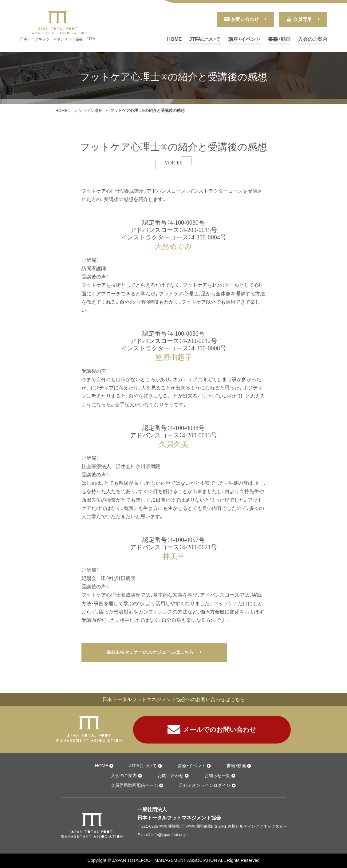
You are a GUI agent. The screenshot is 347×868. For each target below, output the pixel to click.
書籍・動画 (279, 39)
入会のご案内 (313, 39)
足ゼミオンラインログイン (205, 785)
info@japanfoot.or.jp (169, 835)
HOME (174, 39)
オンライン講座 (89, 110)
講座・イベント (244, 39)
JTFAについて (205, 39)
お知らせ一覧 (217, 775)
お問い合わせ (241, 19)
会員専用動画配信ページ (134, 785)
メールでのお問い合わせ (212, 730)
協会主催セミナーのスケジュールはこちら (150, 652)
